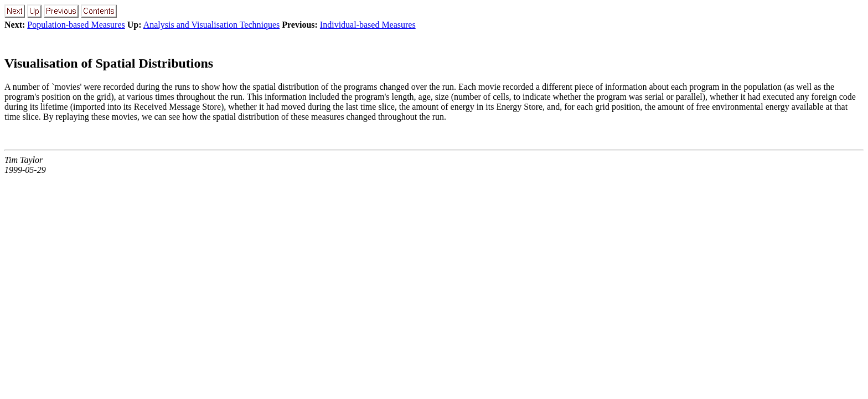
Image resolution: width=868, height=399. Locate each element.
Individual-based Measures (368, 25)
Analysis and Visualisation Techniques (212, 25)
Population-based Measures (76, 25)
